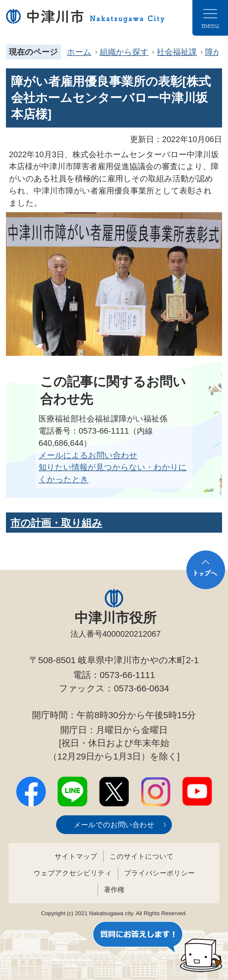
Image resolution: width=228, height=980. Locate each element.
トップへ (206, 570)
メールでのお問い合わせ (114, 825)
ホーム (79, 52)
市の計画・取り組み (56, 523)
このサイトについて (142, 856)
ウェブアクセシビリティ (73, 873)
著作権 (114, 890)
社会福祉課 (177, 52)
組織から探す (124, 52)
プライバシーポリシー (159, 873)
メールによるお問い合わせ (88, 455)
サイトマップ (76, 856)
